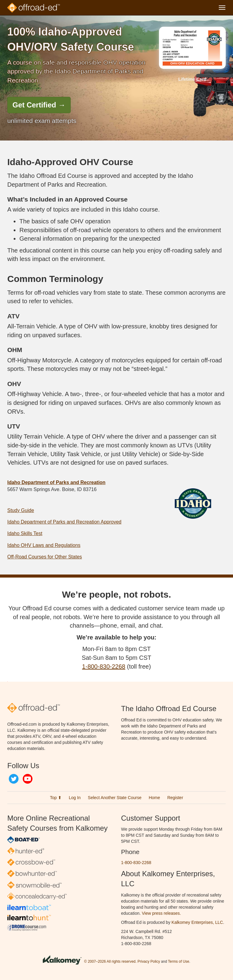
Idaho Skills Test (25, 533)
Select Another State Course (115, 798)
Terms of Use (179, 961)
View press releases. (162, 913)
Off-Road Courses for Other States (45, 557)
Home (154, 798)
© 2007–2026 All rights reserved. (110, 961)
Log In (75, 798)
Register (175, 798)
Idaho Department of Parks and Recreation (56, 482)
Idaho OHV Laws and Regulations (44, 545)
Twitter (14, 779)
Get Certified (39, 105)
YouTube (28, 779)
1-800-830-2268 (104, 666)
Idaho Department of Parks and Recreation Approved (64, 522)
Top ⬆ (56, 798)
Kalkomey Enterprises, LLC (197, 922)
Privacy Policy (149, 961)
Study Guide (21, 510)
